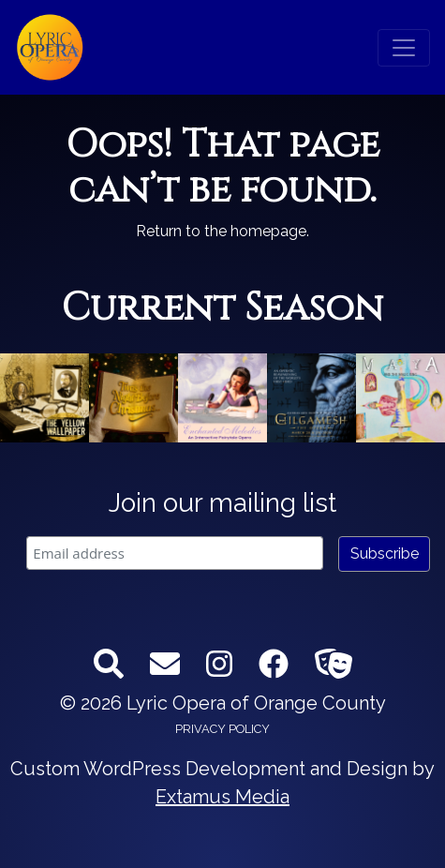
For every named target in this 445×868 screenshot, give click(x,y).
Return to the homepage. (222, 231)
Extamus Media (222, 797)
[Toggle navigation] (404, 48)
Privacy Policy (222, 729)
